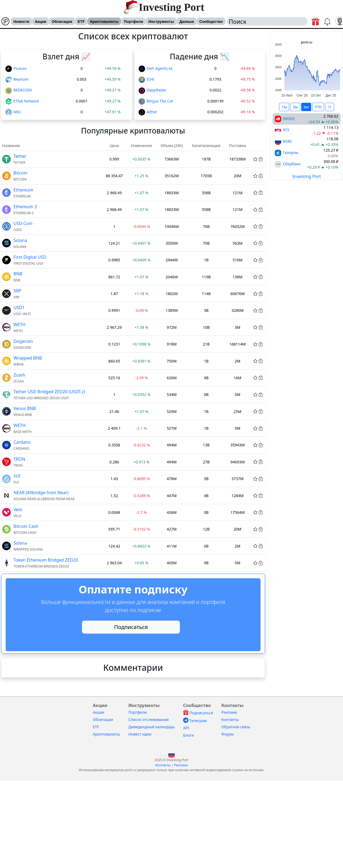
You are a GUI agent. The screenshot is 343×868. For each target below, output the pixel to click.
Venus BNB (25, 408)
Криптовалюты (104, 22)
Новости (21, 22)
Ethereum (23, 190)
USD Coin (23, 223)
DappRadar (156, 90)
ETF (81, 22)
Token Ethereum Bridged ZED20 (46, 560)
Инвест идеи (140, 734)
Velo (18, 510)
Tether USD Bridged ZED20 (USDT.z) (49, 392)
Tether (20, 156)
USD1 (19, 307)
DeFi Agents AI (159, 68)
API (186, 728)
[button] (172, 754)
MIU (17, 112)
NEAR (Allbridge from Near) (41, 493)
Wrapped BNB (28, 358)
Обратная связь (236, 727)
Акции (41, 22)
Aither (152, 112)
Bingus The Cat (160, 101)
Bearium (21, 79)
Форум (228, 734)
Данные (187, 22)
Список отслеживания (149, 720)
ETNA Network (26, 101)
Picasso (20, 68)
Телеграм (195, 721)
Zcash (19, 375)
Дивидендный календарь (152, 727)
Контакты (230, 720)
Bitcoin (20, 173)
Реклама (229, 712)
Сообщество (211, 22)
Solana (20, 240)
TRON (19, 459)
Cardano (22, 442)
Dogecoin (23, 341)
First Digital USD (30, 257)
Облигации (62, 22)
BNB (18, 274)
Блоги (188, 735)
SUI (17, 476)
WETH (20, 324)
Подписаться (131, 627)
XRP (17, 291)
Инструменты (161, 22)
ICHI (150, 79)
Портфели (133, 22)
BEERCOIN (23, 90)
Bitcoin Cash (26, 526)
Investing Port (171, 7)
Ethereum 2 (25, 207)
